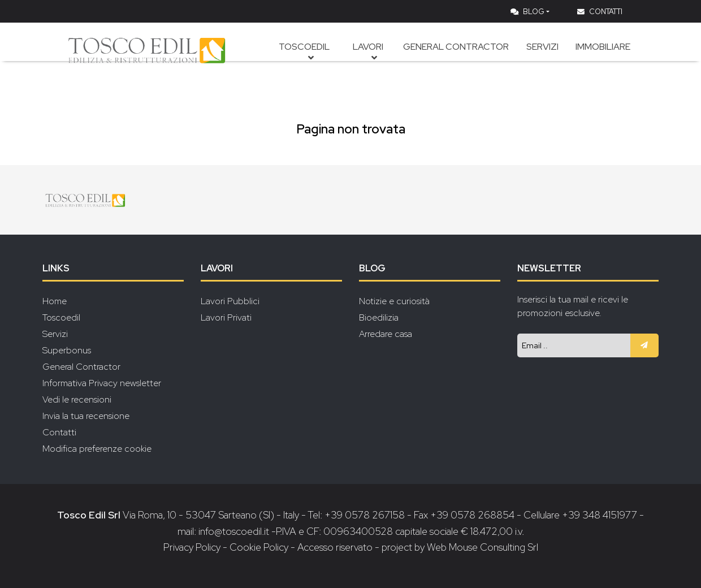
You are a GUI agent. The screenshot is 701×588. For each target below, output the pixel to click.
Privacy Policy (193, 547)
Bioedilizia (379, 317)
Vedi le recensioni (77, 399)
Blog (527, 12)
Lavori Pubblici (230, 301)
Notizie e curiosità (394, 301)
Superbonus (67, 350)
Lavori (376, 59)
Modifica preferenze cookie (97, 449)
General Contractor (462, 59)
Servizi (545, 59)
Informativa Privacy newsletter (102, 383)
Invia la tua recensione (86, 416)
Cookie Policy (259, 547)
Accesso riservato (335, 547)
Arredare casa (386, 334)
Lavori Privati (226, 317)
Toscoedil (315, 59)
